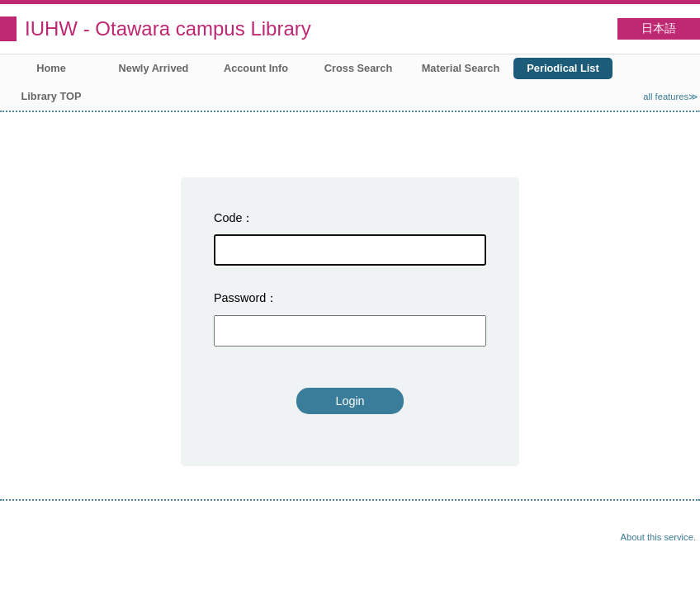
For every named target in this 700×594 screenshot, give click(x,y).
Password (240, 298)
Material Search (461, 68)
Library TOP (51, 96)
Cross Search (359, 68)
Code (228, 218)
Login (350, 401)
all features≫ (671, 97)
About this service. (658, 537)
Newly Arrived (154, 68)
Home (51, 68)
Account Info (256, 68)
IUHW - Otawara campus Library (168, 28)
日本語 (659, 28)
